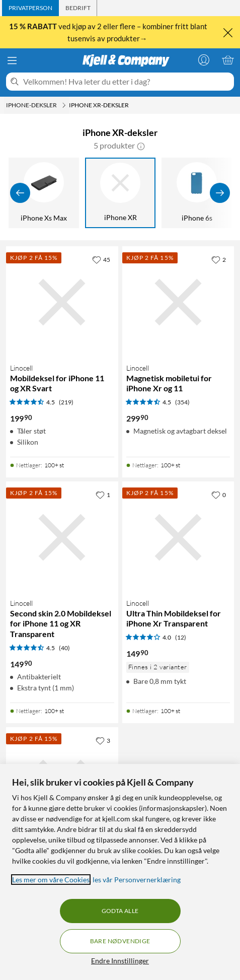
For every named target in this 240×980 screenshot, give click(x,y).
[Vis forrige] (20, 193)
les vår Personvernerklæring (137, 880)
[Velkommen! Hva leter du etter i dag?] (127, 82)
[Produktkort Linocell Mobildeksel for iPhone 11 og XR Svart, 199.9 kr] (62, 302)
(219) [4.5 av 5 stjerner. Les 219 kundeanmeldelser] (66, 402)
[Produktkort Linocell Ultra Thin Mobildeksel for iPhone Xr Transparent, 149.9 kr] (178, 538)
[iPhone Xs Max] (44, 193)
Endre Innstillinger (120, 961)
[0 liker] (219, 495)
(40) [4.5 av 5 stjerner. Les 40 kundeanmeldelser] (64, 648)
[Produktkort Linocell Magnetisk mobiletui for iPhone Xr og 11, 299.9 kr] (178, 302)
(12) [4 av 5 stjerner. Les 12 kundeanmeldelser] (181, 637)
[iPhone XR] (120, 193)
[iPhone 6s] (197, 193)
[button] (141, 146)
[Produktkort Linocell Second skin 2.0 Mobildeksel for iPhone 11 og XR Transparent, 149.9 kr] (62, 538)
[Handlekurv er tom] (228, 60)
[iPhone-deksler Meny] (64, 105)
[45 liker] (101, 259)
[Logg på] (204, 60)
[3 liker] (103, 740)
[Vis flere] (220, 193)
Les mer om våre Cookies (51, 880)
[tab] (30, 8)
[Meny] (12, 60)
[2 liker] (219, 259)
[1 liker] (103, 495)
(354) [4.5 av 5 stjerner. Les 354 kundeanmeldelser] (182, 402)
